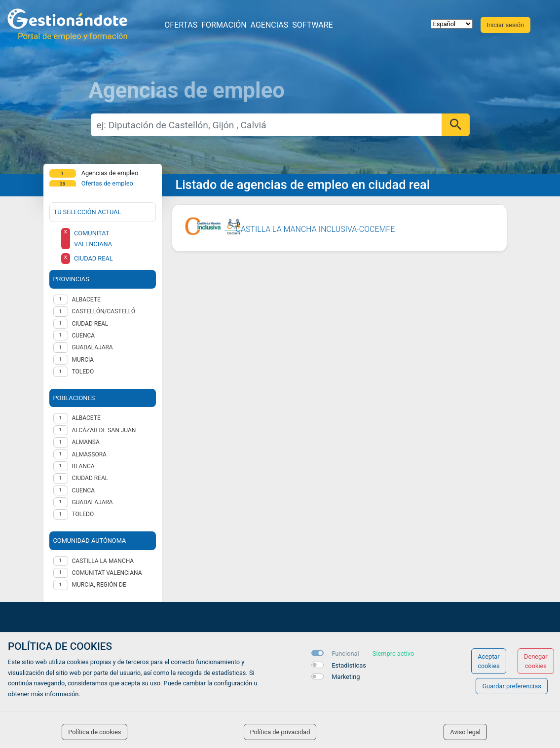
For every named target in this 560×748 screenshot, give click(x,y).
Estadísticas (349, 665)
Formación (224, 25)
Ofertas (181, 25)
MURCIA (83, 360)
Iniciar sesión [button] (505, 25)
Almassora (89, 454)
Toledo (83, 514)
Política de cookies (94, 732)
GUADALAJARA (93, 347)
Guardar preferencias (511, 686)
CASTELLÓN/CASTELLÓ (104, 311)
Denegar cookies (536, 661)
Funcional (345, 654)
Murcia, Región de (99, 585)
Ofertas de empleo (107, 183)
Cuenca (84, 490)
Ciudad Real (90, 478)
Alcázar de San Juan (104, 430)
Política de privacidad (280, 732)
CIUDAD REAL (90, 324)
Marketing (346, 677)
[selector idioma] (452, 24)
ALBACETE (86, 299)
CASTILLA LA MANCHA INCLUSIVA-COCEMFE (316, 229)
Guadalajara (93, 502)
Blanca (83, 466)
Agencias (270, 25)
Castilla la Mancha (103, 561)
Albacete (86, 418)
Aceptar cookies (489, 661)
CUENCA (84, 336)
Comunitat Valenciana (107, 573)
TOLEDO (83, 372)
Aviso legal (465, 732)
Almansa (86, 442)
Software (312, 25)
